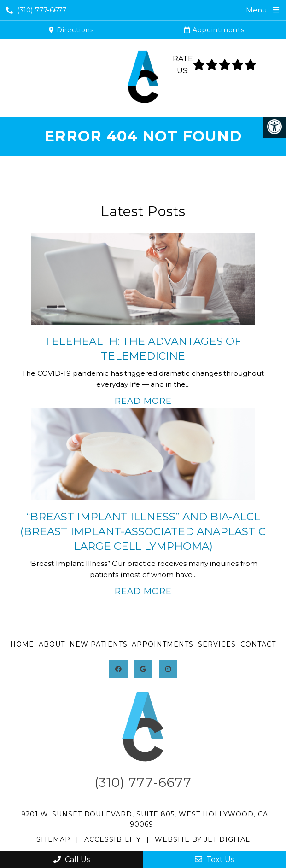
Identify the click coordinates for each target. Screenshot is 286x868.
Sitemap (53, 839)
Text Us (214, 859)
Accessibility (113, 839)
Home (22, 644)
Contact (258, 644)
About (52, 644)
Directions (71, 30)
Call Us (72, 859)
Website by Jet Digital (202, 839)
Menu (256, 10)
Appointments (214, 30)
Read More (143, 401)
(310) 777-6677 (36, 10)
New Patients (99, 644)
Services (217, 644)
